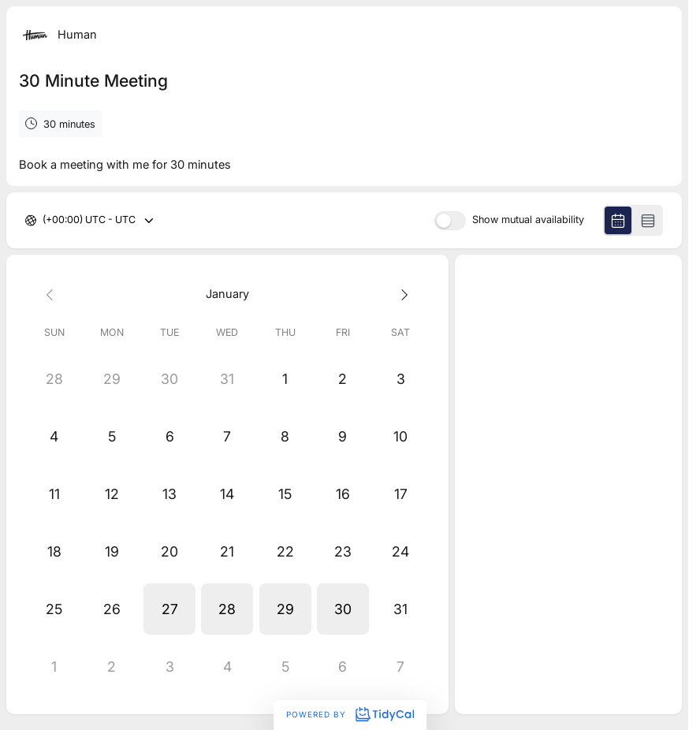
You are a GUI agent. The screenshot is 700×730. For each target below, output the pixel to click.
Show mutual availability (528, 220)
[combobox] (44, 220)
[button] (169, 609)
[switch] (450, 221)
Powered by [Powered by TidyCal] (350, 714)
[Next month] (400, 294)
